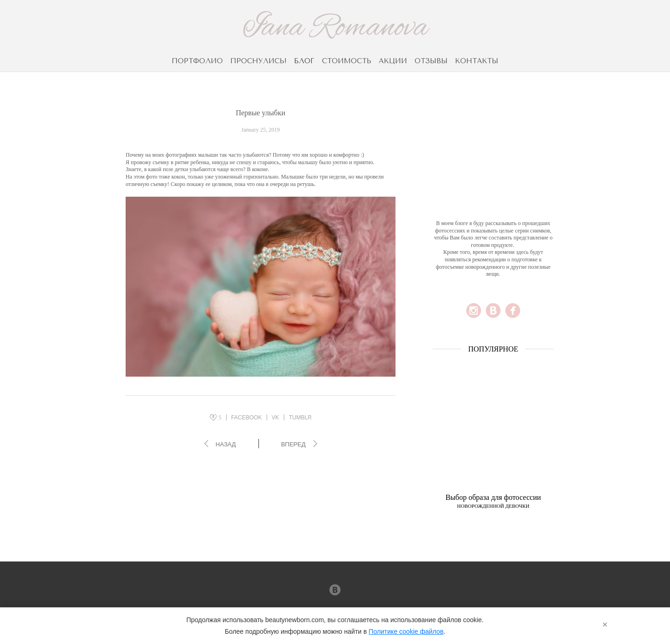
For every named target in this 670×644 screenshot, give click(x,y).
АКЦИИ (393, 61)
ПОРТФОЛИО (197, 61)
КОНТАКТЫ (477, 61)
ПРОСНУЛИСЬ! (258, 61)
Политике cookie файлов (406, 631)
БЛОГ (304, 61)
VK (275, 418)
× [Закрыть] (605, 624)
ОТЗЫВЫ (431, 61)
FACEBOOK (247, 418)
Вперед (293, 444)
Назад (226, 444)
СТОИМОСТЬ (347, 61)
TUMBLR (300, 418)
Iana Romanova (335, 28)
